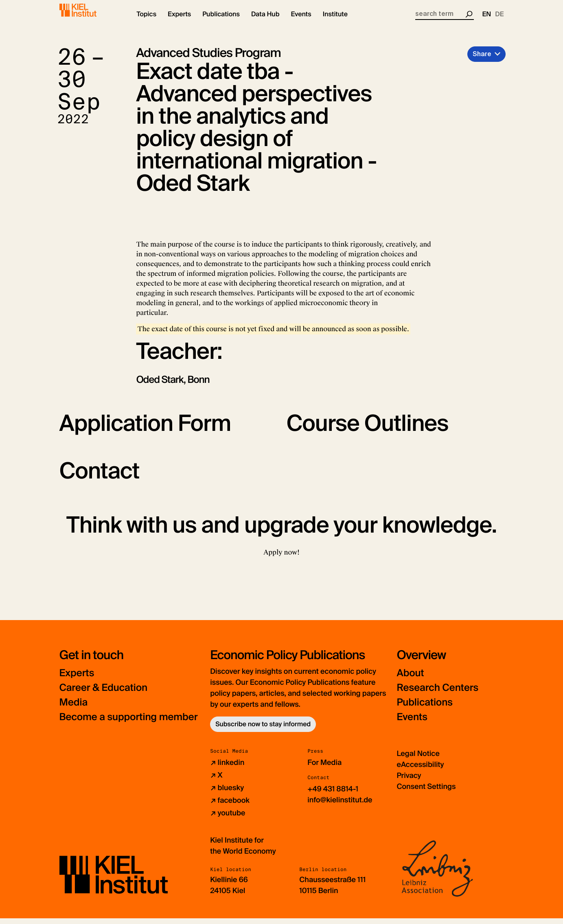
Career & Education (104, 694)
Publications (424, 708)
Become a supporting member (129, 723)
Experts (77, 679)
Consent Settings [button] (426, 792)
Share (482, 60)
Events (412, 723)
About (410, 679)
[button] (147, 20)
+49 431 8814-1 (333, 795)
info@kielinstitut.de (340, 806)
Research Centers (437, 694)
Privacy (409, 781)
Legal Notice (418, 759)
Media (74, 708)
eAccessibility (420, 770)
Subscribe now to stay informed (263, 730)
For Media (324, 768)
